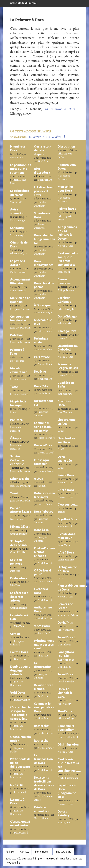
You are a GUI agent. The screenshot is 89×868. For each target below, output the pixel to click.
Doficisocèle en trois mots (44, 495)
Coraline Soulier (46, 471)
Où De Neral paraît (42, 572)
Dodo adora (19, 578)
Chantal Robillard (19, 534)
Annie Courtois (18, 291)
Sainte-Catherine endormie (17, 460)
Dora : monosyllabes (44, 263)
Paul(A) (14, 412)
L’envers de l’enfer (65, 606)
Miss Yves (15, 571)
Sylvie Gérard (21, 833)
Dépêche (40, 372)
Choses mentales (64, 281)
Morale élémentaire (19, 370)
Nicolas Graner (22, 700)
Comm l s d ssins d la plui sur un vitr (43, 427)
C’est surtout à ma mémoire (20, 824)
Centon (15, 634)
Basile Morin (64, 272)
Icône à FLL (41, 530)
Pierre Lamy (16, 158)
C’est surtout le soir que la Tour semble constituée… (20, 713)
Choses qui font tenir (41, 462)
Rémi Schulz (20, 792)
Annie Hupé (44, 393)
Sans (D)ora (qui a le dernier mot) (67, 656)
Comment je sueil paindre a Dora (44, 707)
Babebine (17, 335)
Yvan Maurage (18, 221)
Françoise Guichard (20, 309)
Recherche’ (42, 726)
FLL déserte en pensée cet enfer (44, 191)
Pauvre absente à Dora (21, 510)
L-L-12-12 (16, 785)
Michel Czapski (18, 272)
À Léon (39, 479)
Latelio (61, 578)
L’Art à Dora (66, 490)
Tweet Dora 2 (67, 637)
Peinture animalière (42, 809)
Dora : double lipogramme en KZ (44, 239)
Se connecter (42, 852)
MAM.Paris (42, 626)
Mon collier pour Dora (65, 189)
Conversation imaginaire (20, 319)
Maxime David (45, 619)
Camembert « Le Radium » (67, 728)
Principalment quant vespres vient (44, 644)
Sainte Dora (66, 475)
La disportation (43, 665)
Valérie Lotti (16, 202)
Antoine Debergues (40, 226)
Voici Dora (17, 693)
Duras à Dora (43, 445)
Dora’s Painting (63, 813)
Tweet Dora (66, 674)
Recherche (41, 741)
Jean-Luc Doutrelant (21, 328)
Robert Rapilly (64, 324)
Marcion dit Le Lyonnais (20, 300)
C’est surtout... (68, 504)
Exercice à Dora (41, 591)
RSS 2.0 (10, 852)
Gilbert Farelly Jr (18, 254)
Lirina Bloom (64, 645)
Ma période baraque (18, 403)
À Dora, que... (44, 305)
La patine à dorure (18, 263)
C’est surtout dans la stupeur (43, 150)
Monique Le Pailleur (68, 615)
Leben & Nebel (20, 479)
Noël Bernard (17, 361)
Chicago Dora (67, 331)
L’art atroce (42, 357)
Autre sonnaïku (17, 211)
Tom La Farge (45, 313)
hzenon (42, 486)
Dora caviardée (65, 459)
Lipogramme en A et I (67, 422)
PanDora (16, 420)
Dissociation (66, 146)
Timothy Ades (65, 823)
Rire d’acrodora (42, 171)
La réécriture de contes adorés (19, 597)
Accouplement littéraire (20, 281)
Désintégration (68, 744)
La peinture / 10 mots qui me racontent (21, 169)
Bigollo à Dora (68, 519)
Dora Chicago (67, 316)
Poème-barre (67, 209)
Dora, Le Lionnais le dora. (65, 693)
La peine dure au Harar (20, 193)
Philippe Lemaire (46, 438)
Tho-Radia (65, 711)
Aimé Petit (43, 161)
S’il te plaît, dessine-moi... (20, 543)
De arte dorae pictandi (44, 687)
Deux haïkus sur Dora (66, 440)
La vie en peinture (16, 562)
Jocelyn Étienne (46, 733)
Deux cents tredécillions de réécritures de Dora (44, 783)
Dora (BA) (41, 386)
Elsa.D (61, 431)
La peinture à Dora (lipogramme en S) (67, 791)
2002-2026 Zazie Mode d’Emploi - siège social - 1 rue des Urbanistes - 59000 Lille (44, 861)
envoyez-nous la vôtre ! (47, 137)
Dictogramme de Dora (67, 569)
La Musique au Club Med (68, 348)
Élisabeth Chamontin (68, 778)
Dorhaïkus (65, 623)
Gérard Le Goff (45, 453)
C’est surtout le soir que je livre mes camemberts (68, 259)
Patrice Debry (45, 331)
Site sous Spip (63, 852)
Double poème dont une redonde (20, 670)
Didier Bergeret (66, 560)
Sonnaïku (17, 228)
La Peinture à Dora (60, 109)
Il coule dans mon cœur (66, 536)
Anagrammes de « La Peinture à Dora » (67, 233)
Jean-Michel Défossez (16, 429)
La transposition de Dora (43, 759)
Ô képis (16, 438)
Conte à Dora (19, 652)
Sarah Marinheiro (19, 379)
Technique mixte (41, 340)
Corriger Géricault (64, 300)
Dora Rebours (44, 512)
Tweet (14, 387)
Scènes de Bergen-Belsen (68, 366)
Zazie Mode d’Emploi (21, 2)
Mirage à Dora (20, 527)
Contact (24, 852)
